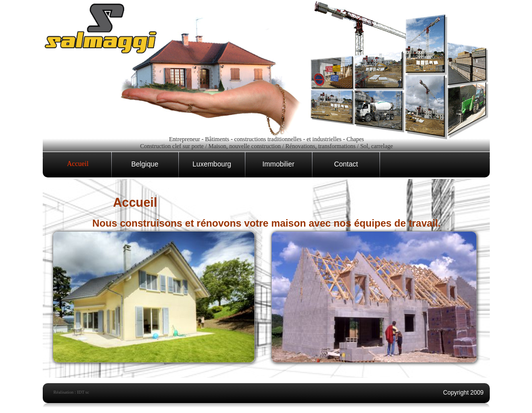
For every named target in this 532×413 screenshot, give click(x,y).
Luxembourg (212, 164)
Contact (346, 164)
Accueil (78, 164)
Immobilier (278, 164)
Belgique (145, 164)
